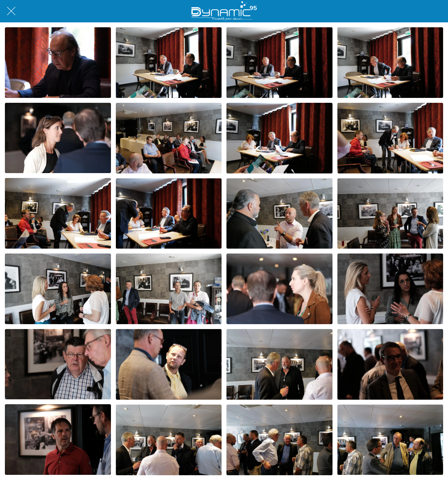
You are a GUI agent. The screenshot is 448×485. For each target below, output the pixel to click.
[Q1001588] (390, 440)
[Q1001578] (169, 214)
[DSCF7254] (390, 289)
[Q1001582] (58, 289)
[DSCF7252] (58, 138)
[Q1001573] (169, 138)
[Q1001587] (279, 440)
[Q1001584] (279, 364)
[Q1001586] (169, 440)
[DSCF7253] (279, 289)
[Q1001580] (390, 214)
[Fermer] (11, 11)
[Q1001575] (279, 138)
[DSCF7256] (58, 364)
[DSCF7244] (58, 63)
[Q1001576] (390, 138)
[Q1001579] (279, 214)
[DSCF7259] (58, 440)
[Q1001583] (169, 289)
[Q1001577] (58, 213)
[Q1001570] (279, 63)
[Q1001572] (390, 63)
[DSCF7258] (390, 364)
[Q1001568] (169, 63)
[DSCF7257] (169, 364)
